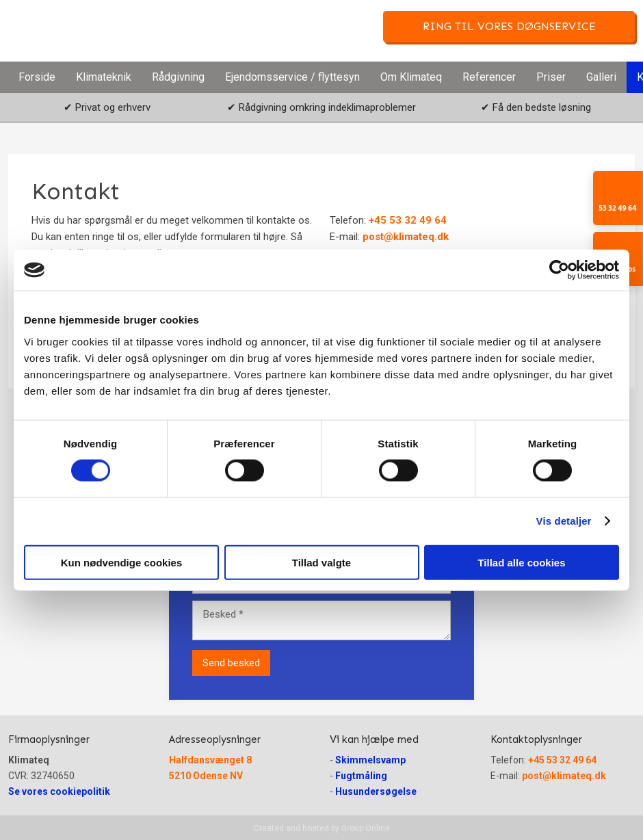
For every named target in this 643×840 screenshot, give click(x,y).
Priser (551, 77)
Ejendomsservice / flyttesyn (292, 77)
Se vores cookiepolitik (59, 791)
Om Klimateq (411, 77)
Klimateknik (104, 77)
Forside (37, 77)
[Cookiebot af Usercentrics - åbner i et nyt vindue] (559, 270)
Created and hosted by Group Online (322, 828)
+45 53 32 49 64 (408, 220)
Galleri (601, 77)
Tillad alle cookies (521, 562)
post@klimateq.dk (406, 237)
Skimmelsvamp (370, 760)
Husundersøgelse (376, 791)
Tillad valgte (321, 562)
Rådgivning (178, 77)
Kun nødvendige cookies (122, 562)
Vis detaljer (564, 521)
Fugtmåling (361, 776)
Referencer (489, 77)
